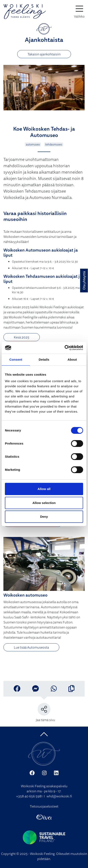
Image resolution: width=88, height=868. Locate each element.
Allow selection (44, 503)
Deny (44, 517)
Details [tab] (44, 359)
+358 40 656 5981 (29, 796)
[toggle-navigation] (79, 12)
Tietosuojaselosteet (44, 806)
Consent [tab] (16, 359)
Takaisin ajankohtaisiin (44, 54)
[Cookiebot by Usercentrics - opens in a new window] (65, 348)
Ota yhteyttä (84, 281)
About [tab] (72, 359)
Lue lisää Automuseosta (31, 647)
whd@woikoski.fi (59, 796)
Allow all (44, 489)
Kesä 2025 (22, 337)
